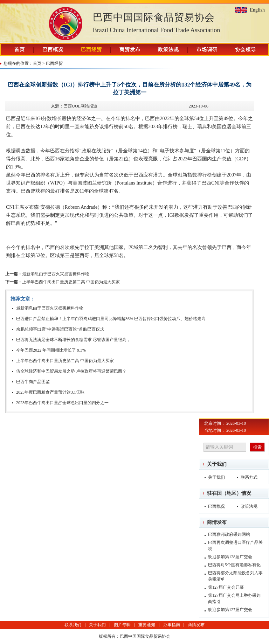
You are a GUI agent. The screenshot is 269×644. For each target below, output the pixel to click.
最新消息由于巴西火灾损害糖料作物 (47, 274)
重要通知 (147, 625)
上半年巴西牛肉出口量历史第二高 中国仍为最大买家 (63, 282)
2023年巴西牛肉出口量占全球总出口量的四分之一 (62, 403)
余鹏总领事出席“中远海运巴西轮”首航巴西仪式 (60, 329)
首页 (20, 50)
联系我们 (73, 625)
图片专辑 (122, 625)
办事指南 (172, 625)
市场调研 (207, 50)
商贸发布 (130, 50)
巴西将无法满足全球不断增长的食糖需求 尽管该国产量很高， (73, 340)
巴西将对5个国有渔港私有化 (234, 565)
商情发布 (217, 522)
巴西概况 (53, 50)
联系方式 (249, 477)
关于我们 (217, 464)
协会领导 (246, 50)
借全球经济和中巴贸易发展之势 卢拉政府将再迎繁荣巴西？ (71, 371)
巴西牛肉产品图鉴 (33, 382)
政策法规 (168, 50)
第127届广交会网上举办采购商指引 (234, 598)
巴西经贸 (91, 50)
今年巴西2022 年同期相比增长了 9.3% (51, 350)
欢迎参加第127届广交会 (230, 610)
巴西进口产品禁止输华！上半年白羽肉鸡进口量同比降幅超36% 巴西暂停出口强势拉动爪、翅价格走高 (111, 319)
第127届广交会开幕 (226, 587)
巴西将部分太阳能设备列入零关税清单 (235, 576)
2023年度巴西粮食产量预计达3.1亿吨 (50, 392)
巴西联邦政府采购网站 (229, 534)
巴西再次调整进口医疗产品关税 (235, 546)
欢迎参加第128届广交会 (230, 557)
